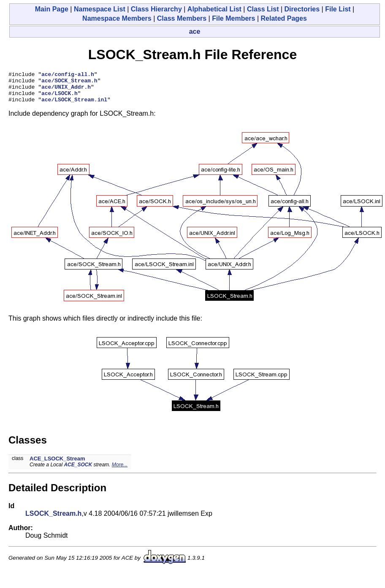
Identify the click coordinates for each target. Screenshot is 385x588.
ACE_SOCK (78, 471)
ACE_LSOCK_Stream (57, 465)
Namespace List (100, 9)
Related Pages (284, 18)
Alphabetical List (214, 9)
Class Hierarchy (156, 9)
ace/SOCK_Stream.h (69, 83)
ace (195, 31)
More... (120, 471)
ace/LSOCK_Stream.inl (74, 106)
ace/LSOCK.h (60, 98)
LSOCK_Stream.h (53, 520)
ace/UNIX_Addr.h (66, 90)
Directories (302, 9)
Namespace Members (117, 18)
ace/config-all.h (68, 75)
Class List (263, 9)
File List (338, 9)
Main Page (52, 9)
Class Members (182, 18)
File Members (233, 18)
